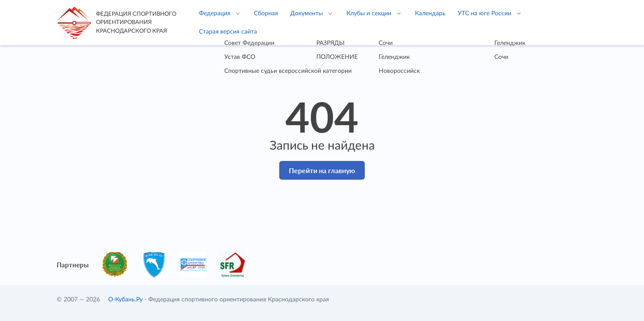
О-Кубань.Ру (125, 300)
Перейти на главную (322, 170)
